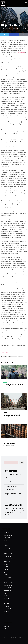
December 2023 (8, 583)
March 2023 (7, 606)
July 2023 (6, 596)
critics (5, 357)
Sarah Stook (7, 446)
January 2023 (7, 612)
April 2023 (6, 604)
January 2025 (7, 551)
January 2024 (7, 580)
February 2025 (7, 548)
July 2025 (6, 540)
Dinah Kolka (7, 388)
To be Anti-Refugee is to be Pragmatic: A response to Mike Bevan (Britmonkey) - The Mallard (15, 511)
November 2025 (8, 535)
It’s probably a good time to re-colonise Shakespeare (13, 385)
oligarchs (20, 357)
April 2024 (6, 572)
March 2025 (7, 546)
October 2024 (7, 556)
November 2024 (8, 554)
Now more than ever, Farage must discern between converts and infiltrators (13, 476)
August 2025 (7, 538)
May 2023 (6, 601)
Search (5, 460)
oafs (15, 357)
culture (10, 357)
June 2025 (6, 543)
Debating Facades (10, 490)
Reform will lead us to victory (12, 486)
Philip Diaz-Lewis (7, 28)
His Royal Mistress (9, 443)
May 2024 (6, 569)
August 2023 (7, 593)
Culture (3, 22)
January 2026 (7, 533)
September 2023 (8, 590)
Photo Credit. (5, 353)
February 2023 (7, 609)
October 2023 (7, 588)
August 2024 (7, 561)
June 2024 (6, 567)
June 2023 (6, 598)
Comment (6, 626)
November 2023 (8, 585)
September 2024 (8, 559)
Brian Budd (7, 419)
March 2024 (7, 575)
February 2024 (7, 577)
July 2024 (6, 564)
